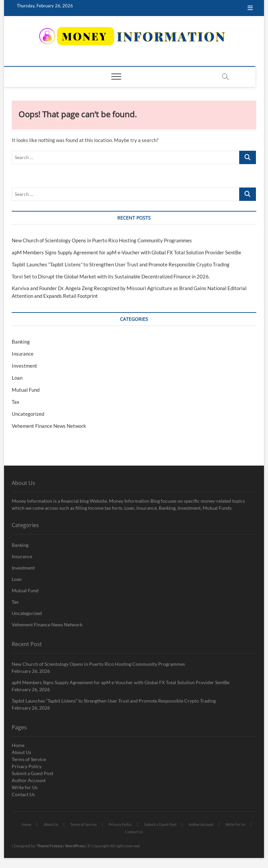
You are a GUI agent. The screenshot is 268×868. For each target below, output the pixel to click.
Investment (24, 366)
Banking (21, 342)
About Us (21, 752)
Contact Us (23, 794)
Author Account (29, 780)
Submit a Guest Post (32, 773)
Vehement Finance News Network (49, 426)
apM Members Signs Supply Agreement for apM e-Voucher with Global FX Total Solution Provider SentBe (126, 252)
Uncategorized (28, 414)
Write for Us (25, 787)
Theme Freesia (50, 846)
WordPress (75, 846)
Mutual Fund (26, 390)
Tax (16, 402)
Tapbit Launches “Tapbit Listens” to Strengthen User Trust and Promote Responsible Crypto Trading (121, 264)
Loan (17, 378)
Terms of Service (29, 759)
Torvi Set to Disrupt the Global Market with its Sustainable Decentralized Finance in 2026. (111, 276)
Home (18, 745)
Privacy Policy (27, 766)
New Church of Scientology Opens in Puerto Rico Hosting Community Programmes (102, 240)
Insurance (23, 354)
